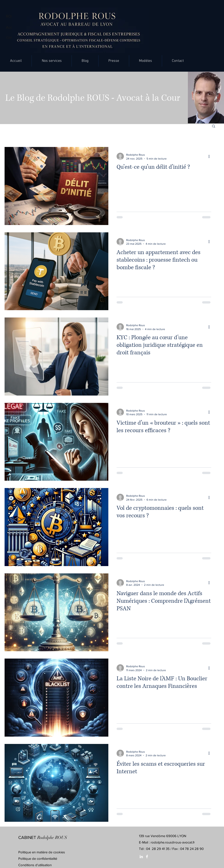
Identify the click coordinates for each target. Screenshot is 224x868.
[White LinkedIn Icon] (141, 857)
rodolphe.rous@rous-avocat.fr (173, 842)
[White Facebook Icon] (147, 857)
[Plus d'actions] (211, 156)
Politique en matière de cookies (42, 852)
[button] (52, 61)
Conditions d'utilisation (35, 865)
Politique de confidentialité (38, 859)
